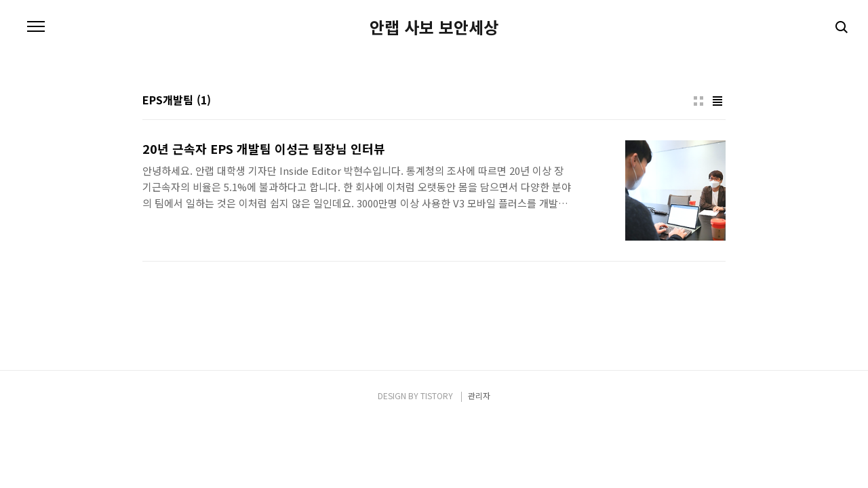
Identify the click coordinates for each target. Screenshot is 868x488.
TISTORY (437, 395)
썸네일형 (698, 101)
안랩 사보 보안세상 (434, 27)
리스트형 (717, 101)
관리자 (479, 395)
